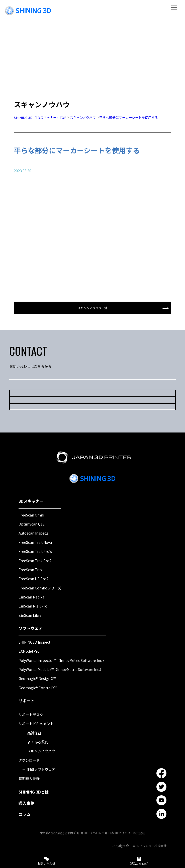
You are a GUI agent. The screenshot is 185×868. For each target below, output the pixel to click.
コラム (25, 814)
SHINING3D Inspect (34, 642)
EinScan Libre (30, 615)
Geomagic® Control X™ (38, 687)
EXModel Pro (29, 651)
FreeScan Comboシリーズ (40, 587)
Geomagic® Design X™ (37, 678)
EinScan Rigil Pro (33, 605)
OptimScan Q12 (32, 524)
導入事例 (27, 803)
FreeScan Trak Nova (35, 542)
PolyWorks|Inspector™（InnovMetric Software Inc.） (62, 660)
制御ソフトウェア (41, 769)
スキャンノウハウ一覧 (92, 308)
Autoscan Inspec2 (33, 533)
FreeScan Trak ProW (35, 551)
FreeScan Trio (30, 569)
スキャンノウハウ (41, 750)
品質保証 (34, 732)
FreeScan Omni (31, 514)
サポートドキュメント (36, 723)
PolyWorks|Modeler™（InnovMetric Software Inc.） (61, 669)
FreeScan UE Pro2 (33, 578)
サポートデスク (31, 714)
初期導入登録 (29, 778)
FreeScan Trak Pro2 (35, 560)
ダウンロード (29, 760)
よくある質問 (38, 741)
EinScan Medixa (31, 596)
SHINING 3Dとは (34, 791)
